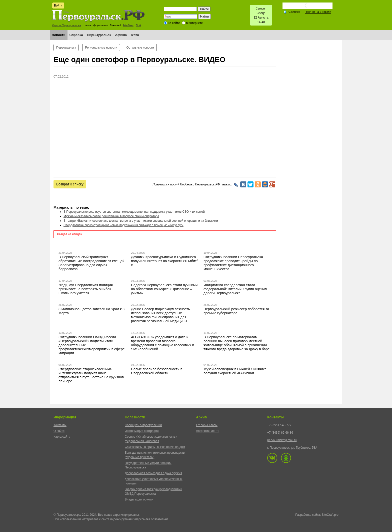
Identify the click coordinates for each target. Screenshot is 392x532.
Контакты (60, 425)
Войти (58, 6)
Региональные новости (101, 48)
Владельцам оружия (139, 499)
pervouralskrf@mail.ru (282, 440)
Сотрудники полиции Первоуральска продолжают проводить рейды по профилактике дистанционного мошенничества (233, 263)
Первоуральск (66, 48)
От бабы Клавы (207, 425)
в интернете (194, 23)
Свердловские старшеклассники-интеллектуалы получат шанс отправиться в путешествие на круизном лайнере (91, 375)
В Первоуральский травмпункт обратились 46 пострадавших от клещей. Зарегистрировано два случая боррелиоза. (92, 263)
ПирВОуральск (99, 35)
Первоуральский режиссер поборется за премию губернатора (236, 311)
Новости (59, 35)
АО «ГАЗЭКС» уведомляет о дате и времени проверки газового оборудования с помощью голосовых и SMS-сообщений (162, 343)
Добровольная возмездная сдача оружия (153, 473)
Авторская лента (208, 431)
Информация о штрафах (142, 431)
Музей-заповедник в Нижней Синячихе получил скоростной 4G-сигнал (235, 371)
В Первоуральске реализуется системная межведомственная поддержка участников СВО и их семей (134, 212)
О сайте (59, 431)
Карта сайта (62, 437)
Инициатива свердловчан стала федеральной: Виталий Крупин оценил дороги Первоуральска (235, 289)
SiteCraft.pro (330, 515)
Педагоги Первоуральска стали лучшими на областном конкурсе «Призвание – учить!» (164, 289)
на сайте (174, 23)
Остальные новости (140, 48)
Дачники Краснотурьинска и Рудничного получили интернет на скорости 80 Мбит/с (164, 261)
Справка (76, 35)
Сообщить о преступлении (143, 425)
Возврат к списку (70, 184)
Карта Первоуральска (67, 25)
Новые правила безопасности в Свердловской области (157, 371)
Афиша (121, 35)
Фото (135, 35)
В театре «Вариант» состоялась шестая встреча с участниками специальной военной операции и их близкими (141, 221)
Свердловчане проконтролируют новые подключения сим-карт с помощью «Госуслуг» (123, 225)
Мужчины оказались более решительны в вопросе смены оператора (111, 216)
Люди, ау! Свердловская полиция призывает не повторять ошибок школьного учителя (86, 289)
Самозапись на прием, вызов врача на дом (155, 447)
